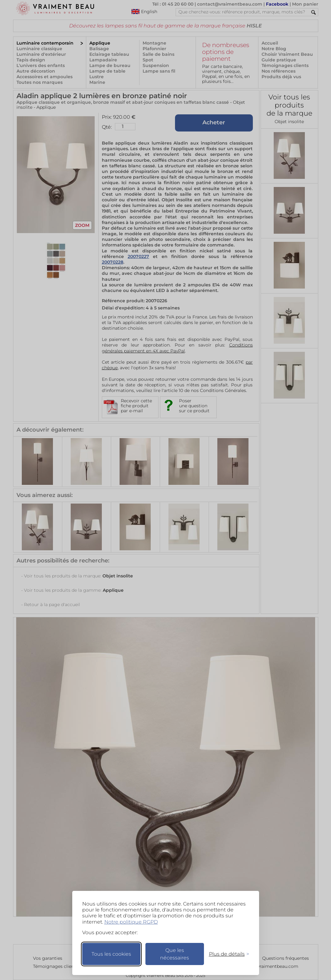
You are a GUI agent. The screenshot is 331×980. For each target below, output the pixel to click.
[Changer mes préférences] (226, 954)
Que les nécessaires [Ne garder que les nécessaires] (175, 954)
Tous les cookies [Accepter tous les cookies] (111, 954)
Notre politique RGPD (131, 922)
